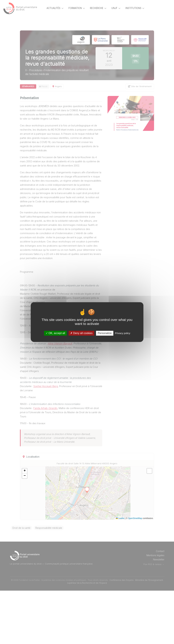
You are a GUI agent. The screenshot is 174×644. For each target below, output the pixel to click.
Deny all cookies (81, 333)
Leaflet (120, 572)
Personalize (105, 333)
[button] (36, 524)
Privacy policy (123, 333)
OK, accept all (55, 333)
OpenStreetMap (135, 572)
